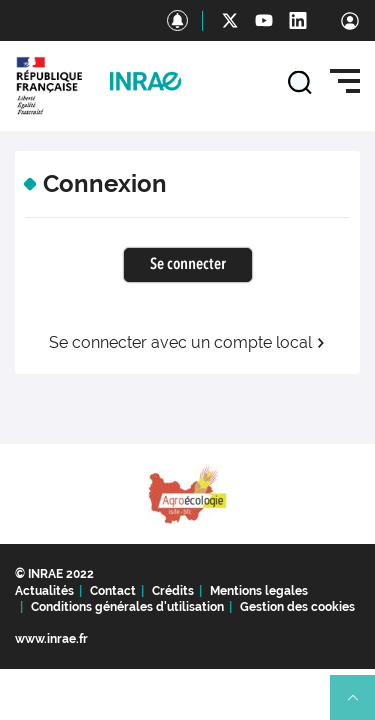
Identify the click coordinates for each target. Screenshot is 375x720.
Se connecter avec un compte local (187, 343)
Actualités (44, 591)
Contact (113, 591)
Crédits (173, 591)
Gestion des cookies (297, 607)
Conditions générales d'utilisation (127, 607)
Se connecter (188, 265)
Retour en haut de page (361, 706)
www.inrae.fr (51, 639)
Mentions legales (259, 591)
